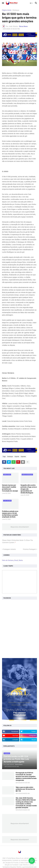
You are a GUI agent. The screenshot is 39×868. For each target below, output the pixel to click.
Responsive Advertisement (20, 527)
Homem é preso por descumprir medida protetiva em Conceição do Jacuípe (10, 488)
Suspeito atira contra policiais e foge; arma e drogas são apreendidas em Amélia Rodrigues (29, 489)
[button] (3, 3)
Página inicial (6, 10)
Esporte (17, 457)
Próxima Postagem (29, 549)
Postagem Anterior (10, 549)
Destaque (16, 10)
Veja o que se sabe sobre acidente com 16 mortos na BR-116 (25, 789)
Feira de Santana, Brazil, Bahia (12, 560)
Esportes (23, 457)
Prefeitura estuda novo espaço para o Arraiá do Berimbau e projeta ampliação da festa (10, 514)
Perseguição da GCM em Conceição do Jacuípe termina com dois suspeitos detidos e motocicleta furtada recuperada (26, 776)
